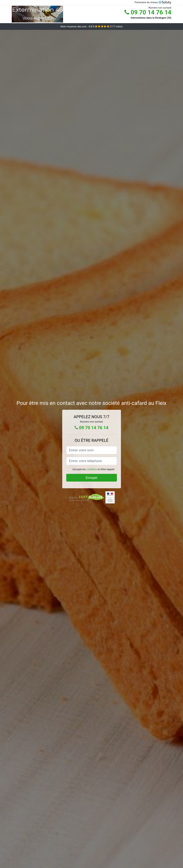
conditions (92, 469)
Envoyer (92, 478)
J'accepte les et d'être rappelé (93, 469)
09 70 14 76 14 (148, 12)
